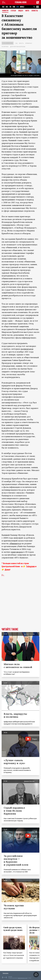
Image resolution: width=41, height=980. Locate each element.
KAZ (3, 7)
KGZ (7, 7)
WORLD (22, 7)
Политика (5, 47)
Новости (5, 11)
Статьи (13, 11)
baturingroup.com (23, 978)
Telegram (30, 566)
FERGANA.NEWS (21, 2)
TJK (10, 7)
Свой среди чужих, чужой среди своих (13, 929)
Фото (27, 11)
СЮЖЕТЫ (35, 11)
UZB (18, 7)
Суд (16, 43)
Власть (21, 43)
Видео (21, 11)
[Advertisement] (20, 605)
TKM (14, 7)
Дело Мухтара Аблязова (18, 47)
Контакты (6, 973)
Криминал (29, 43)
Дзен (7, 570)
